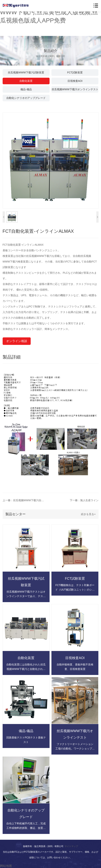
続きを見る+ (88, 514)
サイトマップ (71, 846)
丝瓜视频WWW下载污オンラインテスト (75, 89)
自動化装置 (26, 81)
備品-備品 (26, 89)
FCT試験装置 (75, 72)
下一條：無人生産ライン (84, 500)
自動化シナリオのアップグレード (26, 98)
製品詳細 (12, 357)
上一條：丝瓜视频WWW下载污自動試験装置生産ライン (24, 500)
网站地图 (6, 866)
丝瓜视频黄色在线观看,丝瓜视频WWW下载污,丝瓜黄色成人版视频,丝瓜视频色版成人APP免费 (49, 12)
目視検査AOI (75, 81)
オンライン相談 (17, 341)
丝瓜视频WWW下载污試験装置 (26, 72)
